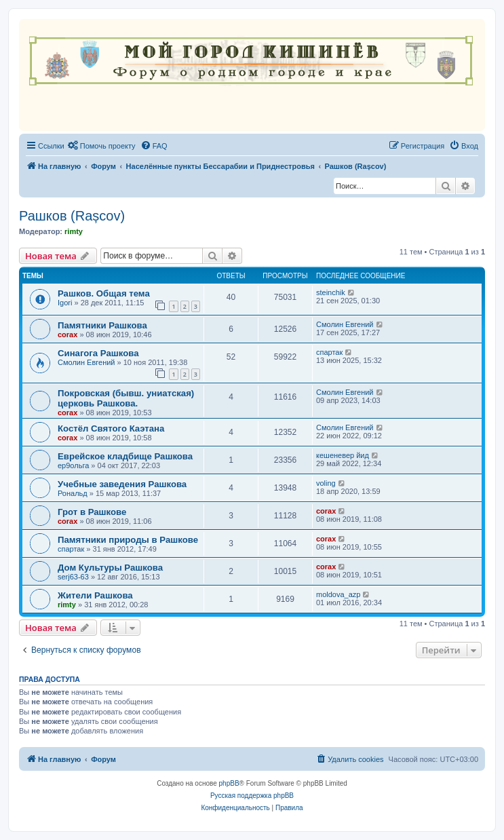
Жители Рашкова (95, 595)
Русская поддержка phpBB (252, 796)
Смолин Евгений (345, 324)
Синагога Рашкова (98, 353)
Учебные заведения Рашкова (122, 484)
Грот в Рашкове (92, 512)
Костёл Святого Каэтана (111, 428)
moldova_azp (338, 594)
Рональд (73, 493)
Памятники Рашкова (102, 325)
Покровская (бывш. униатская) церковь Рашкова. (126, 398)
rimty (74, 231)
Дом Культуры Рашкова (110, 568)
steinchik (331, 292)
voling (326, 483)
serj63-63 (73, 577)
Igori (65, 303)
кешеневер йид (343, 455)
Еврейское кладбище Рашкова (125, 456)
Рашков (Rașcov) (72, 216)
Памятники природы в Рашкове (128, 540)
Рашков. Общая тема (104, 293)
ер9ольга (73, 465)
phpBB (229, 783)
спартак (329, 352)
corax (67, 335)
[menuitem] (102, 146)
